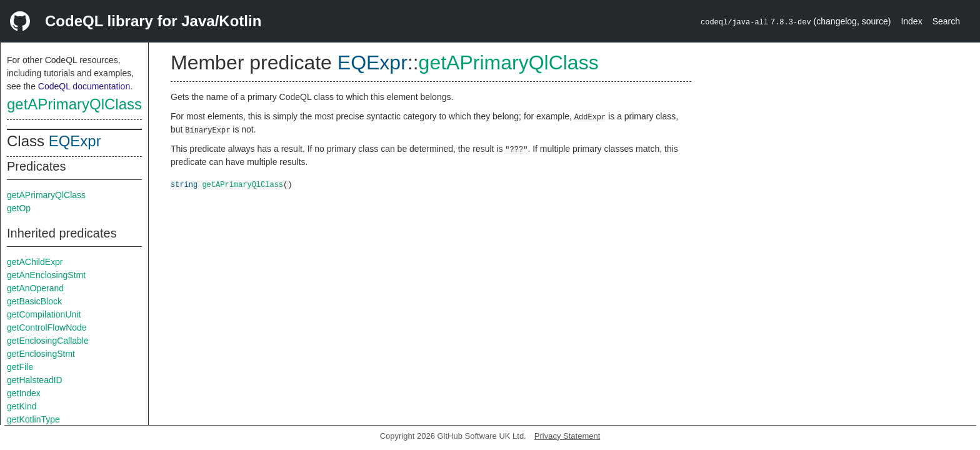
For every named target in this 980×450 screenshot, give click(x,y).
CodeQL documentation (84, 86)
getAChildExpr (35, 262)
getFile (20, 367)
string (184, 184)
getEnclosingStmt (41, 354)
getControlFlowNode (47, 327)
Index (911, 21)
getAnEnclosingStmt (46, 275)
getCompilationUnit (44, 314)
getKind (22, 406)
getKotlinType (33, 419)
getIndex (24, 393)
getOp (19, 208)
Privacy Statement (567, 436)
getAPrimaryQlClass (74, 104)
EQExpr (75, 141)
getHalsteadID (35, 380)
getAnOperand (35, 288)
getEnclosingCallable (48, 341)
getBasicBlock (34, 301)
